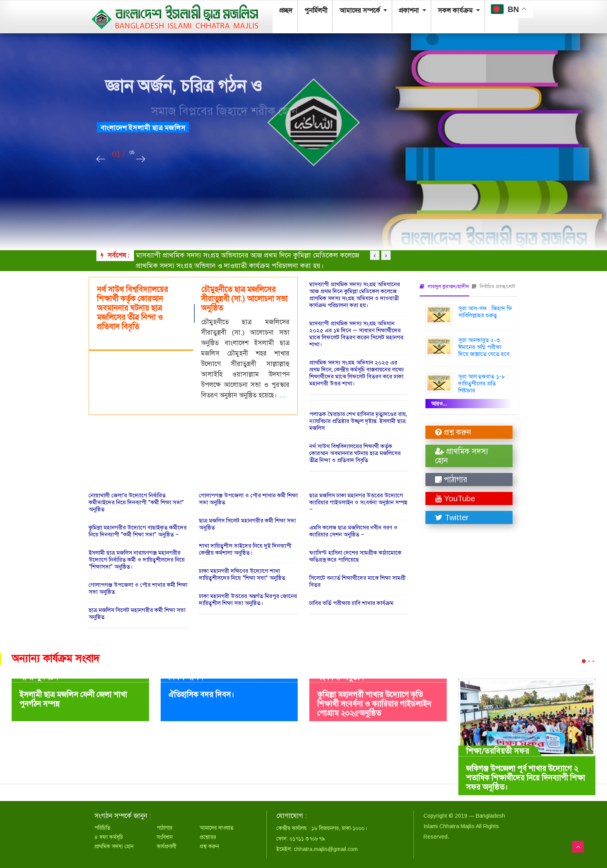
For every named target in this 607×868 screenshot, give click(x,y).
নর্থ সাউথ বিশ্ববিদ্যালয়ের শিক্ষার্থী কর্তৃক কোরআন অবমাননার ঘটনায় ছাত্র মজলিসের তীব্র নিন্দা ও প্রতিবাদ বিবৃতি (355, 453)
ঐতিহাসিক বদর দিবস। (201, 695)
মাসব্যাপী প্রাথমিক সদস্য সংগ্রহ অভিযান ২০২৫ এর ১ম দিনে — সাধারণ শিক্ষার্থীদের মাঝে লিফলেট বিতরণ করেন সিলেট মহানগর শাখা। (356, 334)
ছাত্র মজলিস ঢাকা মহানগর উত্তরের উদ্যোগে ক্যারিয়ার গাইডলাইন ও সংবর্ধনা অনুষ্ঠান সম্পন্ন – (358, 502)
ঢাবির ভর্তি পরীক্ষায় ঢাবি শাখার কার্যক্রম (351, 603)
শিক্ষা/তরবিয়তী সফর (498, 751)
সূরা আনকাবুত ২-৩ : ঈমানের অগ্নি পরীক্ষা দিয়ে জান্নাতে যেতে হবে (484, 347)
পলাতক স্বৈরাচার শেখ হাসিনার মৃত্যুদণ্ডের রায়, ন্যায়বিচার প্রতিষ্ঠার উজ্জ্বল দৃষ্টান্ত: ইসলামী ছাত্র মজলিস (358, 421)
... (282, 395)
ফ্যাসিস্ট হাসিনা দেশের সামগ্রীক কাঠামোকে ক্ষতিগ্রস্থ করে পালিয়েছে (355, 556)
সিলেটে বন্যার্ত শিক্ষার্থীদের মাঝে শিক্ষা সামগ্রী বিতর (358, 581)
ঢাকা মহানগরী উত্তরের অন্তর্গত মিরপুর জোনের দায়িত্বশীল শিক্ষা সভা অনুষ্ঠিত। (248, 600)
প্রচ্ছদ (283, 12)
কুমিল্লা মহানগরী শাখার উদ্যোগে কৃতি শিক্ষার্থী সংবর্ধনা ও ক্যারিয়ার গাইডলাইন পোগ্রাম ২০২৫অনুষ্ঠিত (374, 704)
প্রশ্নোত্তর (208, 837)
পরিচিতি (102, 828)
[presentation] (101, 159)
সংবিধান (165, 837)
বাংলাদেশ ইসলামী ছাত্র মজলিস (155, 128)
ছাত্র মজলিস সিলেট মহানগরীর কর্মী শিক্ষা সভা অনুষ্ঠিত (137, 614)
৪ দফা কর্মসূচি (109, 837)
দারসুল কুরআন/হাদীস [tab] (444, 286)
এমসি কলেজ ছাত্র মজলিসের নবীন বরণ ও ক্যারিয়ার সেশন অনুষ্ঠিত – (353, 531)
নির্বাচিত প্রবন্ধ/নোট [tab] (494, 286)
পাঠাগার (451, 480)
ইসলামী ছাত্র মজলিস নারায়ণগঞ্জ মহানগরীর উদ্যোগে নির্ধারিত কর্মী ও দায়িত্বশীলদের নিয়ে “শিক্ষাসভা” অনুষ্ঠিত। (137, 560)
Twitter (452, 517)
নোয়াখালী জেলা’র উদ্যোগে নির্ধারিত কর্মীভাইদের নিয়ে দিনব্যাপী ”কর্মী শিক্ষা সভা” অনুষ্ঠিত (136, 502)
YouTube (455, 498)
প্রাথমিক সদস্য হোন (462, 456)
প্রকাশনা (396, 12)
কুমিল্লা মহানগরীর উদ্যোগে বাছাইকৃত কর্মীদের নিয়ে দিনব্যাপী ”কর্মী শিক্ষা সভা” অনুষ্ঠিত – (138, 531)
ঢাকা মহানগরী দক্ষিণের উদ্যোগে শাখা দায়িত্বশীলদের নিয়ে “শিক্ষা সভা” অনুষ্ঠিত (242, 574)
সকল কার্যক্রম (439, 12)
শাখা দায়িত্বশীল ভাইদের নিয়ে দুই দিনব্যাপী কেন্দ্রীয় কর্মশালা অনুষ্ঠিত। (245, 549)
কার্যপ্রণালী (167, 846)
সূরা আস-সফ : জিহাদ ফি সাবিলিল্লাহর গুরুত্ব (485, 312)
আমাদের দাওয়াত (217, 828)
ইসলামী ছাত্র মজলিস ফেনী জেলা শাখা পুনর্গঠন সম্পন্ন (73, 699)
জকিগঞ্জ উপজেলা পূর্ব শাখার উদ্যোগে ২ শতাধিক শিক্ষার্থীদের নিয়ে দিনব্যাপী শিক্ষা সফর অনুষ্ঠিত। (526, 778)
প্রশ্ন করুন (453, 432)
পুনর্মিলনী (309, 12)
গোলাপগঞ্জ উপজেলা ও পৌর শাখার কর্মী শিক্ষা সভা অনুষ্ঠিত (138, 588)
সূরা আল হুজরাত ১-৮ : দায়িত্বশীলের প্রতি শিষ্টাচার (483, 383)
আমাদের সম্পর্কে (350, 12)
